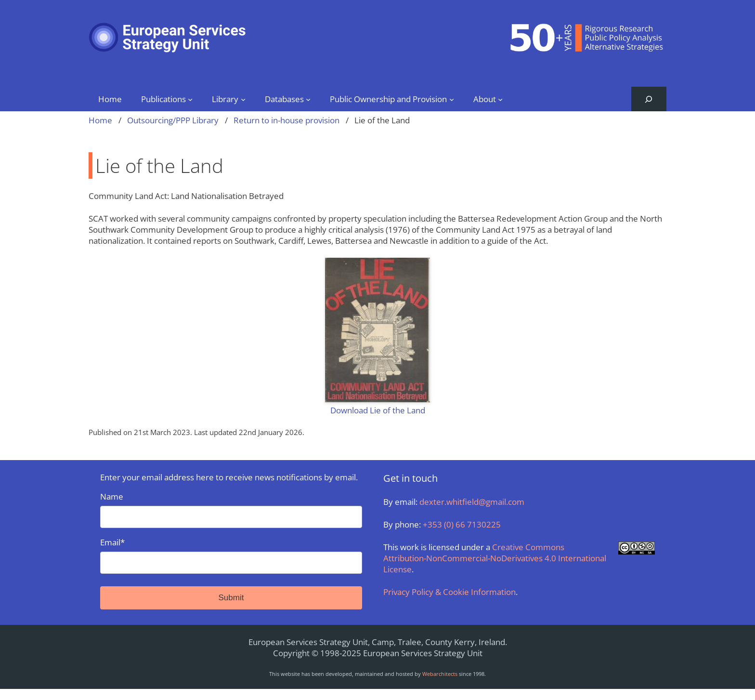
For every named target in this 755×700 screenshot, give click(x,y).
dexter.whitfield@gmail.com (472, 502)
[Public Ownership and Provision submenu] (452, 99)
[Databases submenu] (308, 99)
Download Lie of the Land (378, 410)
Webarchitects (440, 674)
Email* (231, 555)
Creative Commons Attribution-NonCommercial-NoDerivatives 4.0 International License (495, 558)
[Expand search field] (649, 99)
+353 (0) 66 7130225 (462, 524)
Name (231, 509)
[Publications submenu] (190, 99)
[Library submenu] (243, 99)
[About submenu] (500, 99)
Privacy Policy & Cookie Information (449, 592)
